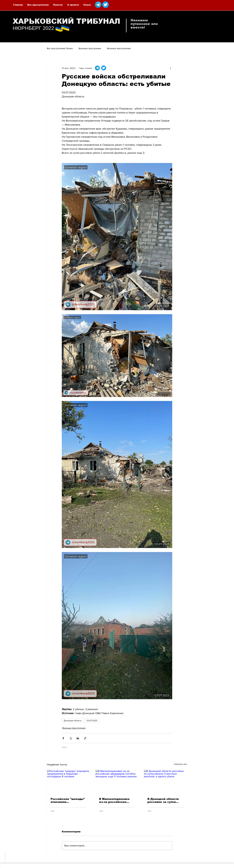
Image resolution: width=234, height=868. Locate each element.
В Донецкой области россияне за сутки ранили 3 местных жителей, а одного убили (163, 800)
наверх (5, 858)
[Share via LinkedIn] (78, 738)
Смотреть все (181, 764)
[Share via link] (85, 738)
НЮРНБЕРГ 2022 (33, 28)
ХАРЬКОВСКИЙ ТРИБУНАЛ (66, 21)
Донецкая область (73, 721)
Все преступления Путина (60, 48)
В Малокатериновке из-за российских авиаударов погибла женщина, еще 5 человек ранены (115, 800)
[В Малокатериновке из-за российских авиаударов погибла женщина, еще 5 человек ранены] (117, 782)
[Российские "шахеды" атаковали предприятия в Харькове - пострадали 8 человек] (69, 782)
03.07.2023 (92, 721)
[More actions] (170, 68)
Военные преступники (90, 48)
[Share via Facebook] (63, 738)
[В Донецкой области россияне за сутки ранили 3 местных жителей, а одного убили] (165, 782)
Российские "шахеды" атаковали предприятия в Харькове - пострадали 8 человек (68, 800)
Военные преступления (119, 48)
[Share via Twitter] (71, 738)
